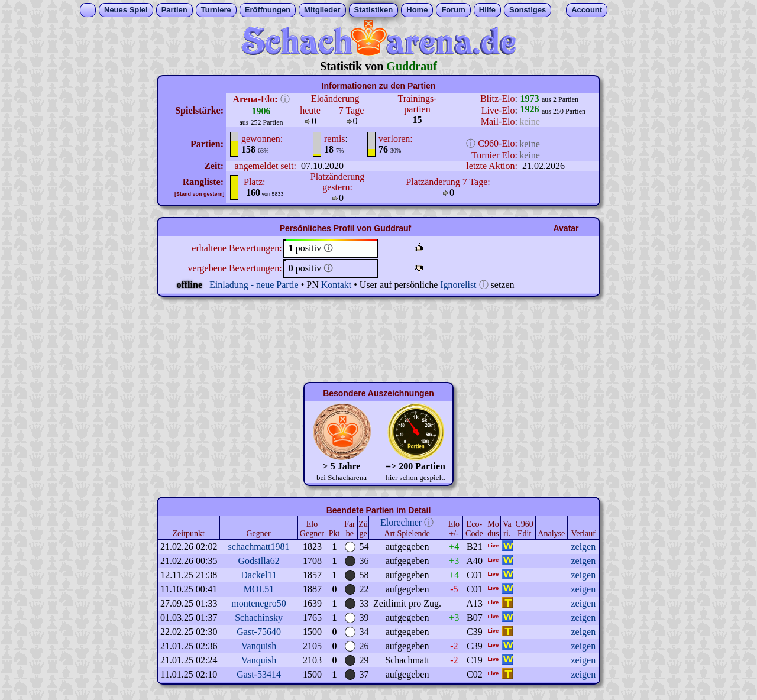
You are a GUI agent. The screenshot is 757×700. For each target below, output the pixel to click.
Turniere (216, 10)
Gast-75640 (259, 632)
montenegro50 (258, 603)
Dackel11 (259, 575)
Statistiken (374, 10)
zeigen (583, 547)
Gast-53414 (259, 674)
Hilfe (487, 10)
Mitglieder (322, 10)
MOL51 (259, 589)
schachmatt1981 (259, 547)
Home (417, 10)
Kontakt (337, 285)
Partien (174, 10)
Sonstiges (528, 10)
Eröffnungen (268, 10)
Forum (453, 10)
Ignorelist (458, 285)
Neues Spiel (126, 10)
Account (587, 10)
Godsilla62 (258, 561)
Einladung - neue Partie (254, 285)
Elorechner (401, 522)
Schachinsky (259, 618)
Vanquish (259, 646)
